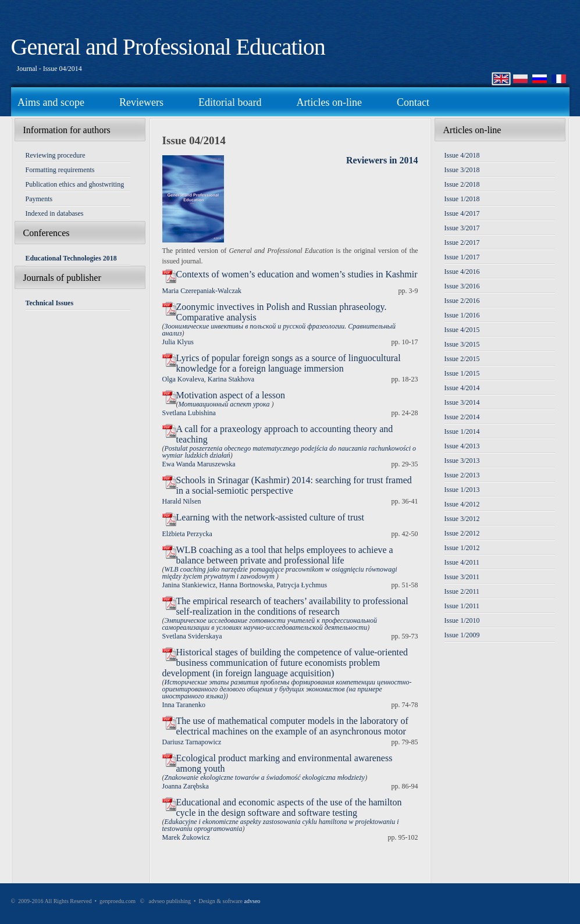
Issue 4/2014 (462, 388)
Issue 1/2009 (462, 635)
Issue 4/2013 (462, 446)
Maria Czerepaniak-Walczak (202, 291)
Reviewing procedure (56, 155)
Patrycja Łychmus (302, 585)
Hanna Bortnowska (246, 585)
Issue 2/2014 (462, 417)
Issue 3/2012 (462, 519)
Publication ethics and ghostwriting (75, 184)
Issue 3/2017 (462, 228)
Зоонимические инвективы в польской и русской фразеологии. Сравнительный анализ (279, 330)
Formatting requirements (60, 170)
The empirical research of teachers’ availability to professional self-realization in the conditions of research (292, 606)
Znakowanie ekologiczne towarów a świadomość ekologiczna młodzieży (265, 777)
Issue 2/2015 (462, 359)
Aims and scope (51, 102)
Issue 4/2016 (462, 272)
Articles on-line (329, 102)
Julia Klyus (178, 342)
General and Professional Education (168, 47)
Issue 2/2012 (462, 533)
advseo (252, 901)
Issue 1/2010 (462, 620)
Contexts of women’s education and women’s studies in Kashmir (297, 274)
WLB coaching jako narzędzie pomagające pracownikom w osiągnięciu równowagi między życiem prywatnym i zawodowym (280, 573)
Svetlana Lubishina (189, 413)
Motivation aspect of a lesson (231, 395)
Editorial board (230, 102)
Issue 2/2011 (462, 591)
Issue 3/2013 (462, 461)
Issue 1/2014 (462, 431)
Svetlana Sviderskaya (192, 636)
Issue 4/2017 (462, 213)
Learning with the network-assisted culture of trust (270, 517)
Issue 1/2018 (462, 199)
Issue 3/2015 (462, 344)
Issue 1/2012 (462, 548)
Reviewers (141, 102)
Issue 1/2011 (462, 606)
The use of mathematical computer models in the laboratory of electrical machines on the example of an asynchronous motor (292, 726)
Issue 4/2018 (462, 155)
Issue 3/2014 (462, 402)
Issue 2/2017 (462, 242)
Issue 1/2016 (462, 315)
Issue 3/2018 (462, 170)
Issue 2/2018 (462, 184)
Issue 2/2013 (462, 475)
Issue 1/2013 (462, 490)
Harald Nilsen (182, 501)
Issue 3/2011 (462, 577)
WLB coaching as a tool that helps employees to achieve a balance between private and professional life (285, 555)
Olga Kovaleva (183, 379)
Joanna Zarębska (186, 786)
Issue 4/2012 (462, 504)
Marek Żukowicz (186, 837)
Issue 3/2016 (462, 286)
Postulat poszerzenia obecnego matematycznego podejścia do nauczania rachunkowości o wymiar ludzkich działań (289, 452)
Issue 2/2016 (462, 301)
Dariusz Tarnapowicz (192, 742)
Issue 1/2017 (462, 257)
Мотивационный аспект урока (225, 404)
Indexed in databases (55, 213)
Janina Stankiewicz (189, 585)
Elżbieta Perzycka (187, 534)
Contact (413, 102)
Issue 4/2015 (462, 330)
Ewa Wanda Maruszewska (199, 464)
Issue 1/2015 (462, 373)
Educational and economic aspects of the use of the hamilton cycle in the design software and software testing (289, 807)
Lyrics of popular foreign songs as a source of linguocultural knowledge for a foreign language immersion (289, 363)
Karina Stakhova (231, 379)
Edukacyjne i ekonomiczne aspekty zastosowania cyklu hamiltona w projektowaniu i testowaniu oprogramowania (281, 825)
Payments (39, 199)
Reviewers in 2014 (382, 160)
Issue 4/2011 (462, 562)
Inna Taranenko (184, 705)
